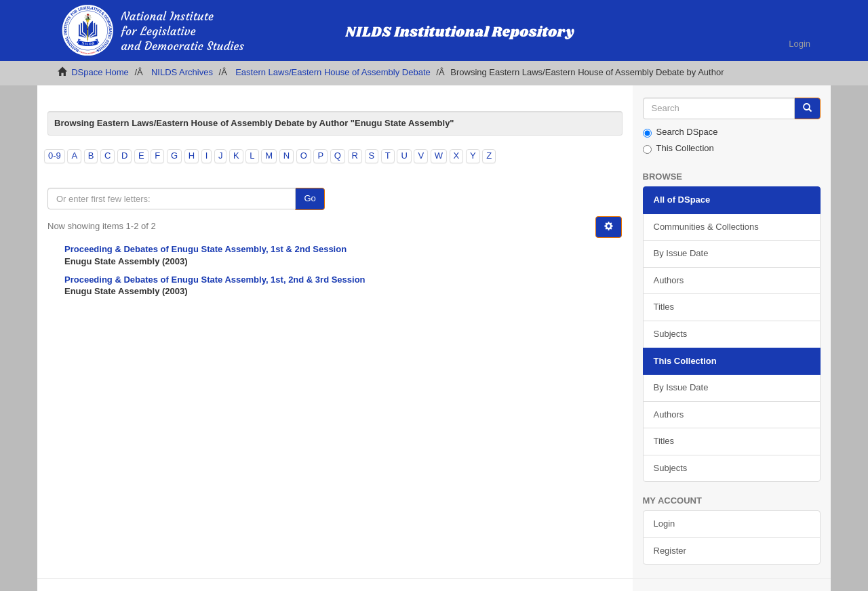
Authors (669, 280)
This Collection (678, 148)
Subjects (671, 334)
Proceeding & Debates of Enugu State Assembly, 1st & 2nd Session (205, 249)
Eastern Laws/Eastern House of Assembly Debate (333, 72)
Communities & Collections (706, 227)
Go (310, 198)
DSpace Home (100, 72)
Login (665, 524)
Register (670, 551)
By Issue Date (681, 253)
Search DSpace (680, 132)
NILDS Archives (182, 72)
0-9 (55, 156)
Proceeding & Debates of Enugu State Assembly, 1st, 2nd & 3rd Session (215, 280)
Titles (664, 307)
